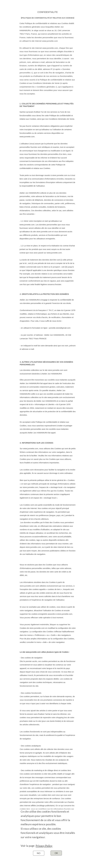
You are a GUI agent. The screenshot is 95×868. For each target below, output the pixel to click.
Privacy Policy (44, 846)
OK (56, 853)
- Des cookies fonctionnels (31, 693)
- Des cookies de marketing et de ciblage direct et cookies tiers (45, 770)
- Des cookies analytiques (30, 746)
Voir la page (28, 846)
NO (39, 853)
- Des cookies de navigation (31, 658)
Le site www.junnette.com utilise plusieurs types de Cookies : (45, 652)
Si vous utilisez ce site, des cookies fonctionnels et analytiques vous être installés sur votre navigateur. (48, 833)
